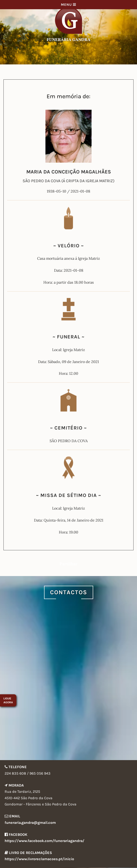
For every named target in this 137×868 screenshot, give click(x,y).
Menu (68, 5)
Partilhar (68, 564)
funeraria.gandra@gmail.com (30, 823)
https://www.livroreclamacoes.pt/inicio (39, 859)
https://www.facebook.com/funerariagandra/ (45, 841)
